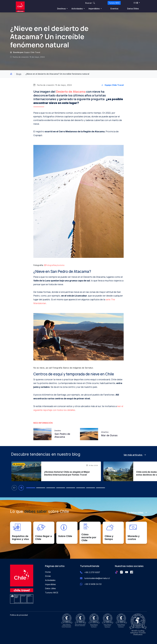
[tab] (31, 488)
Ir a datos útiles (137, 512)
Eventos (114, 9)
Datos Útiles (133, 9)
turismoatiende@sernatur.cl (97, 578)
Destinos (62, 9)
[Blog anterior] (14, 488)
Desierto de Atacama (71, 92)
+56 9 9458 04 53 (93, 584)
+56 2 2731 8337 (92, 572)
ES (136, 3)
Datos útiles (50, 589)
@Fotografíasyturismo (54, 265)
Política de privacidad (19, 615)
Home (48, 572)
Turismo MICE (114, 3)
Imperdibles (94, 9)
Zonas (48, 576)
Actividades (77, 9)
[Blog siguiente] (21, 488)
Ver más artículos (135, 455)
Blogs (19, 74)
